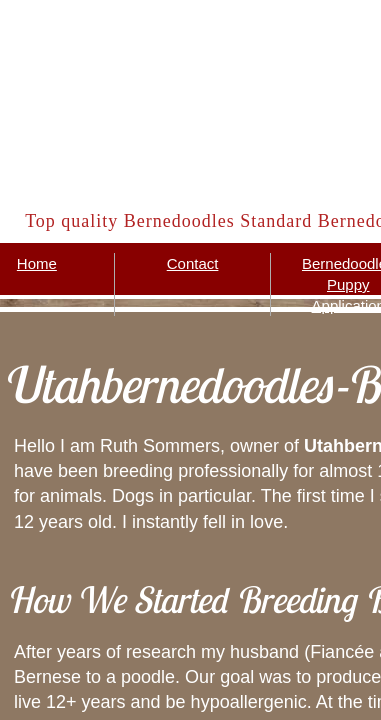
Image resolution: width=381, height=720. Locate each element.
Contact (193, 263)
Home (37, 263)
